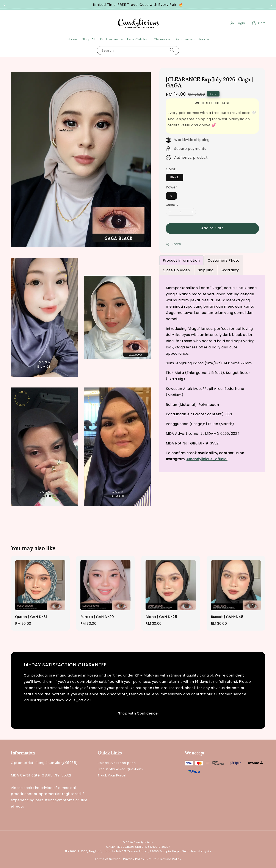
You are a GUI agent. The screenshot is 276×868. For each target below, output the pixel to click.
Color (171, 169)
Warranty (230, 270)
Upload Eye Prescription (117, 763)
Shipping (206, 270)
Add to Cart (212, 228)
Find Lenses (110, 39)
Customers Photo (223, 260)
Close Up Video (176, 270)
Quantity (172, 205)
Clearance (162, 39)
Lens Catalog (138, 39)
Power (172, 187)
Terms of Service (108, 859)
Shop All (89, 39)
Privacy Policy (134, 859)
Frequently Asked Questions (120, 769)
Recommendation (190, 39)
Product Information (181, 260)
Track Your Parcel (112, 775)
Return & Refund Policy (164, 859)
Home (72, 39)
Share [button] (173, 244)
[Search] (172, 50)
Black (175, 177)
